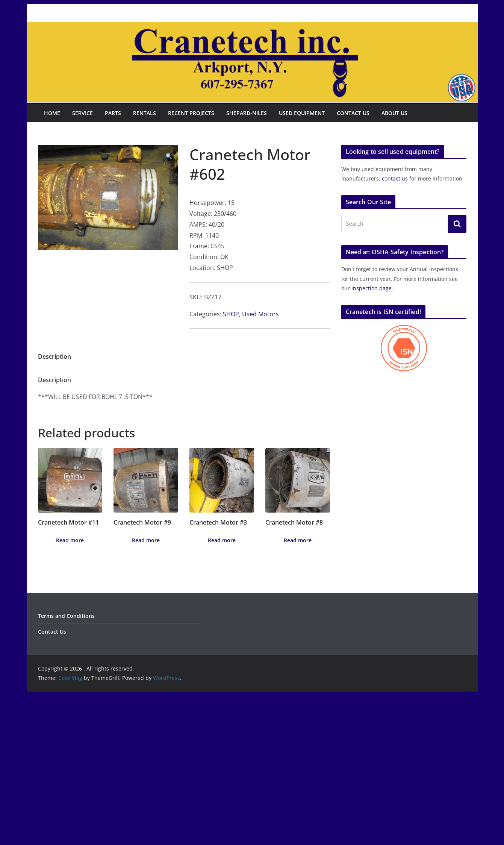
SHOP (231, 314)
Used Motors (260, 314)
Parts (113, 113)
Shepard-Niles (247, 113)
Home (52, 113)
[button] (169, 156)
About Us (394, 113)
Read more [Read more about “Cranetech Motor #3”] (222, 540)
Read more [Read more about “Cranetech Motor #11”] (70, 540)
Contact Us (353, 113)
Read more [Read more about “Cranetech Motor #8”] (298, 540)
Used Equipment (302, 113)
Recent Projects (191, 113)
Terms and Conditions (66, 616)
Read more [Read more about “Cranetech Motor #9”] (146, 540)
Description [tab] (54, 357)
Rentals (145, 113)
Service (82, 113)
